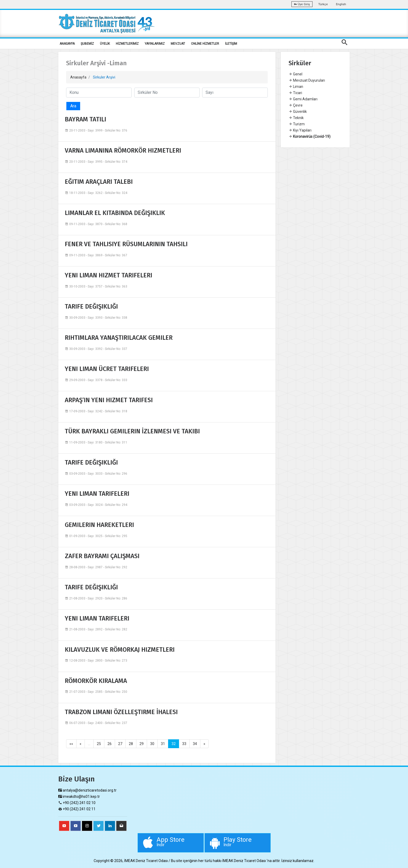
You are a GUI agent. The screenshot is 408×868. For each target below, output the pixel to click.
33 (184, 744)
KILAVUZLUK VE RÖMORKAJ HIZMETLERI (120, 650)
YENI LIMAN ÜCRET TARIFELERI (107, 369)
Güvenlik (298, 112)
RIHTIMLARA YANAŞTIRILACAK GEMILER (119, 338)
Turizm (297, 124)
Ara (73, 106)
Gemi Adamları (303, 99)
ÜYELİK (105, 44)
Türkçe (323, 4)
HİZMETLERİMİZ (127, 44)
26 (110, 744)
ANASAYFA (67, 44)
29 (142, 744)
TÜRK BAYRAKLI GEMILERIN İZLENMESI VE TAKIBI (132, 431)
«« (71, 744)
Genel (295, 74)
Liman (296, 87)
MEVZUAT (178, 44)
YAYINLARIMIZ (155, 44)
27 (120, 744)
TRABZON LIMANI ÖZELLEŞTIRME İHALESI (121, 712)
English (341, 4)
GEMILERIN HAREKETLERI (99, 525)
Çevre (296, 105)
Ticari (295, 93)
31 (163, 744)
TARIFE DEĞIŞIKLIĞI (91, 306)
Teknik (296, 118)
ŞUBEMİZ (87, 44)
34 (195, 744)
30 (152, 744)
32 (174, 744)
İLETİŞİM (231, 44)
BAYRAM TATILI (85, 119)
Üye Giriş (302, 4)
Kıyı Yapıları (300, 130)
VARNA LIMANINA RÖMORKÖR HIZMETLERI (123, 151)
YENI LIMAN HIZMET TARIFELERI (109, 275)
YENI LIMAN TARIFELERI (97, 494)
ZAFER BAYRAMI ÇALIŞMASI (102, 556)
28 (131, 744)
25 (99, 744)
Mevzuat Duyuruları (307, 80)
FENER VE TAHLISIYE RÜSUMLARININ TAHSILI (126, 244)
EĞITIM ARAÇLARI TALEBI (99, 182)
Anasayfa (78, 77)
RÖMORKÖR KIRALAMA (96, 681)
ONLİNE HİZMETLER (205, 44)
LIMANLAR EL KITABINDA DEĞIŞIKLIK (115, 213)
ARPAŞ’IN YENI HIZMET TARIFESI (109, 400)
